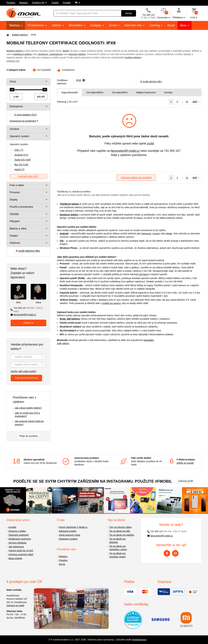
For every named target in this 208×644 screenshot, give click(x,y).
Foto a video (17, 185)
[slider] (12, 90)
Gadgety (96, 25)
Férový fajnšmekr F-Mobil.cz (73, 527)
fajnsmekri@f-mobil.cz (23, 315)
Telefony (15, 25)
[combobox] (28, 357)
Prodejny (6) (38, 3)
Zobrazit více (13, 61)
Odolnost (15, 243)
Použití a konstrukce (21, 207)
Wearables (76, 25)
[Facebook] (167, 553)
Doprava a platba (17, 531)
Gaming (155, 25)
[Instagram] (175, 553)
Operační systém (19, 136)
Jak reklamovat (16, 547)
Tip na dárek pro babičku (122, 535)
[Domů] (7, 35)
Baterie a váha (18, 229)
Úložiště (14, 214)
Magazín (24, 3)
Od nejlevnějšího (95, 92)
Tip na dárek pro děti (120, 531)
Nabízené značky (68, 531)
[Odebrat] (80, 80)
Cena (13, 81)
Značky (55, 3)
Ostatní (14, 236)
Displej (13, 200)
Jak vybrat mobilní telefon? (28, 408)
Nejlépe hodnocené (146, 92)
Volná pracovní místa (69, 535)
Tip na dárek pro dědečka (117, 541)
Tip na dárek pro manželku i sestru (118, 548)
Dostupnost (16, 106)
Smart (113, 25)
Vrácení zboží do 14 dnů (21, 551)
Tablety (57, 25)
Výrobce (14, 129)
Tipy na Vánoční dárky (120, 527)
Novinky (168, 92)
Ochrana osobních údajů (21, 554)
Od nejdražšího (120, 92)
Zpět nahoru (63, 343)
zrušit (150, 143)
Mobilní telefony (20, 35)
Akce (184, 25)
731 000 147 (27, 310)
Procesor (15, 192)
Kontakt (67, 3)
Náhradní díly (134, 25)
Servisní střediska (17, 543)
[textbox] (28, 357)
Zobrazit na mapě (15, 605)
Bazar (171, 25)
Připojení (15, 221)
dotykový (43, 54)
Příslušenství (36, 25)
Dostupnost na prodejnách (23, 121)
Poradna (11, 3)
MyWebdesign (139, 640)
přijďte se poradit (185, 463)
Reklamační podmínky (20, 539)
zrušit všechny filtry (28, 251)
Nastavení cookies (68, 539)
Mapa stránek (15, 558)
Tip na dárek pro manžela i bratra (117, 555)
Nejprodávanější (70, 92)
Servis (62, 564)
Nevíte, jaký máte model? (24, 371)
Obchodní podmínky (19, 535)
